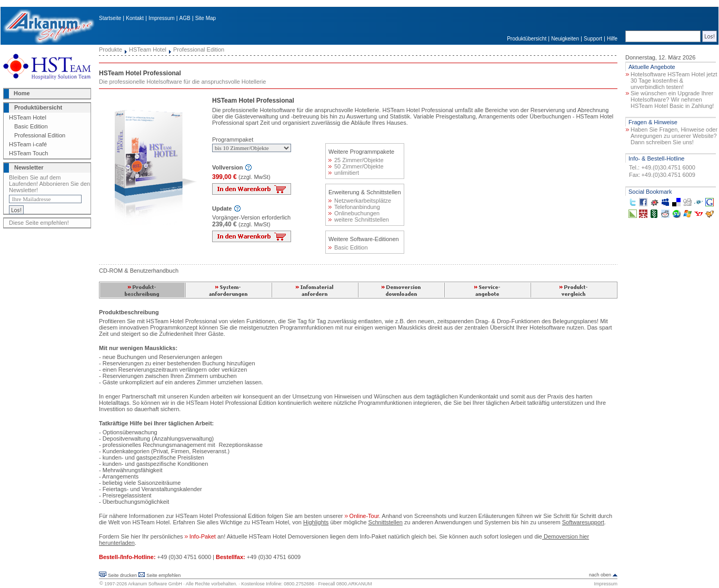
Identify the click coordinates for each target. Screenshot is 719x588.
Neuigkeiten (565, 39)
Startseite (110, 18)
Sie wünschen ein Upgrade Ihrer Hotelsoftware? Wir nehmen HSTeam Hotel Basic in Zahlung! (672, 99)
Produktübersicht (527, 39)
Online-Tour (362, 516)
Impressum (161, 18)
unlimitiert (344, 173)
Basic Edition (31, 126)
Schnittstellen (386, 522)
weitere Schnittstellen (359, 220)
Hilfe (612, 39)
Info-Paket (201, 536)
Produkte (111, 49)
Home (22, 93)
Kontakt (135, 18)
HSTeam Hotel (28, 117)
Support (593, 39)
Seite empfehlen (163, 575)
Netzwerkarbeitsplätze (360, 201)
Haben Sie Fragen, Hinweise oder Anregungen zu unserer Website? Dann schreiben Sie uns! (674, 136)
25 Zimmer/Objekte (356, 160)
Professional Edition (40, 135)
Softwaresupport (583, 522)
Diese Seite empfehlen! (39, 223)
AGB (185, 18)
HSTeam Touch (28, 153)
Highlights (316, 522)
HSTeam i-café (28, 144)
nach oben (600, 575)
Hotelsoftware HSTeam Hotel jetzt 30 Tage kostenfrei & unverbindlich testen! (674, 81)
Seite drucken (122, 575)
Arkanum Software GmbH (155, 584)
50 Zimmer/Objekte (356, 166)
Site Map (206, 18)
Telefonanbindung (354, 207)
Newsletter (29, 167)
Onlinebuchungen (354, 213)
